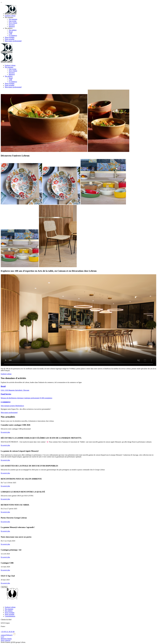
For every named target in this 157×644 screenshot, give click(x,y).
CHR (10, 34)
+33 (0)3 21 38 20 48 (8, 632)
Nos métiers (9, 28)
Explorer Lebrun (10, 16)
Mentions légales (6, 639)
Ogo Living (13, 21)
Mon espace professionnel (13, 41)
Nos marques (9, 17)
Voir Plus (4, 587)
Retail (11, 32)
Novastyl (12, 25)
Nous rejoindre (10, 37)
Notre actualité (10, 39)
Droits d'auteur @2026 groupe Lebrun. (13, 642)
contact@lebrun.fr (7, 635)
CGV (3, 637)
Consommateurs (10, 616)
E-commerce (13, 35)
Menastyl (12, 26)
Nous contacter (6, 640)
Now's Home (13, 23)
